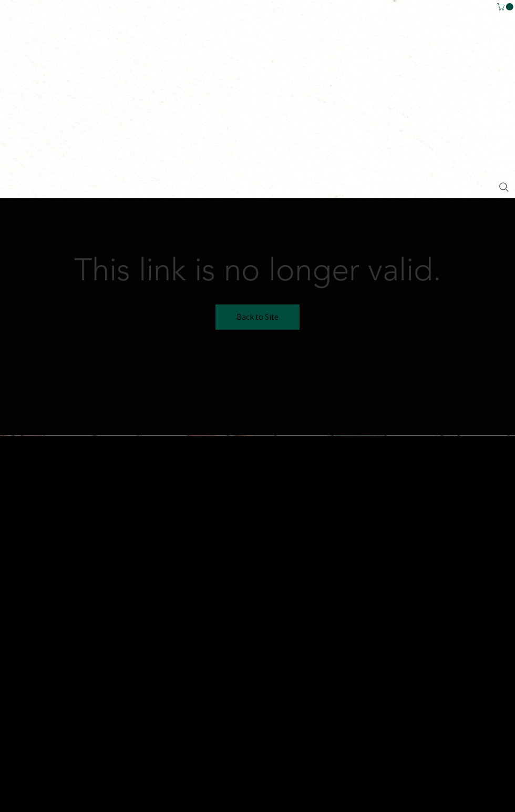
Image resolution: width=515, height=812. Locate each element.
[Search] (504, 187)
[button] (506, 7)
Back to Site (257, 317)
